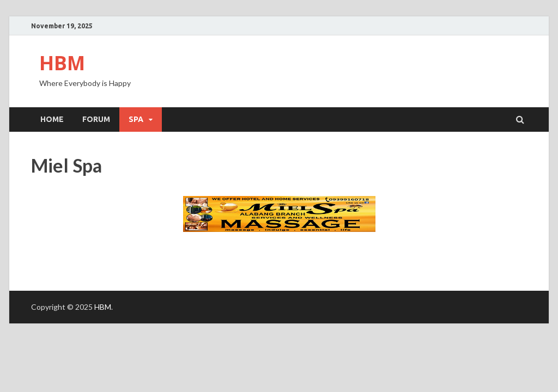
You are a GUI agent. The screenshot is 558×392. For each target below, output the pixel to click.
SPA (136, 119)
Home (52, 119)
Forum (96, 119)
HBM (62, 63)
